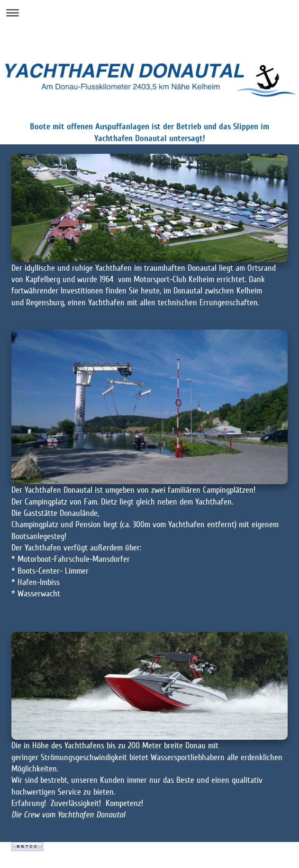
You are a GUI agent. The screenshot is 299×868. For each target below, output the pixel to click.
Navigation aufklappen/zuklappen (149, 13)
